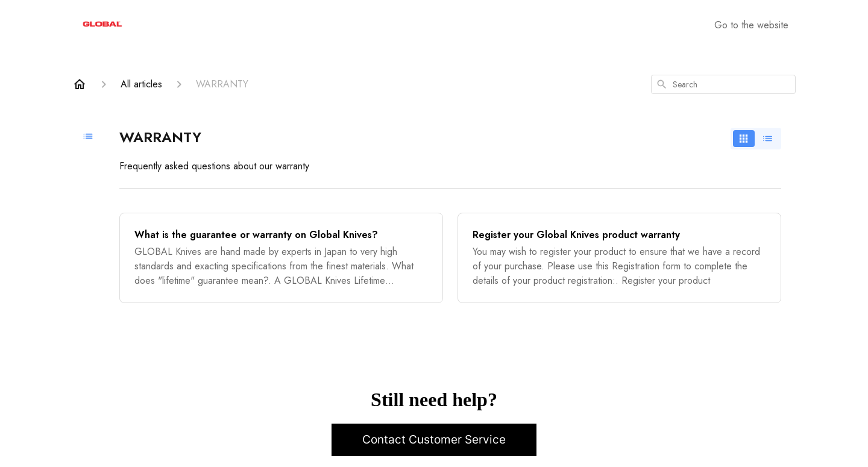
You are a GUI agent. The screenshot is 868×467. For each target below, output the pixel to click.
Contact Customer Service (434, 440)
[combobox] (723, 84)
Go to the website (751, 25)
